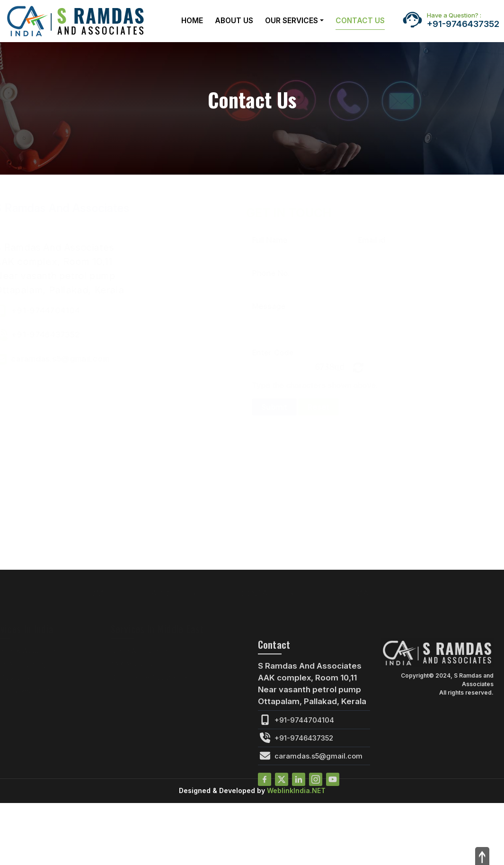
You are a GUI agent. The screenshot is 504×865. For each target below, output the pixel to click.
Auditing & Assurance (37, 651)
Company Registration (38, 691)
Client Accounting (31, 664)
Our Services (292, 21)
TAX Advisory (23, 677)
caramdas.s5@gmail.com (84, 359)
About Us (234, 21)
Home (192, 21)
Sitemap (370, 593)
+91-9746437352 (463, 20)
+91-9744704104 (69, 310)
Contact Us (360, 21)
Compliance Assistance (164, 677)
